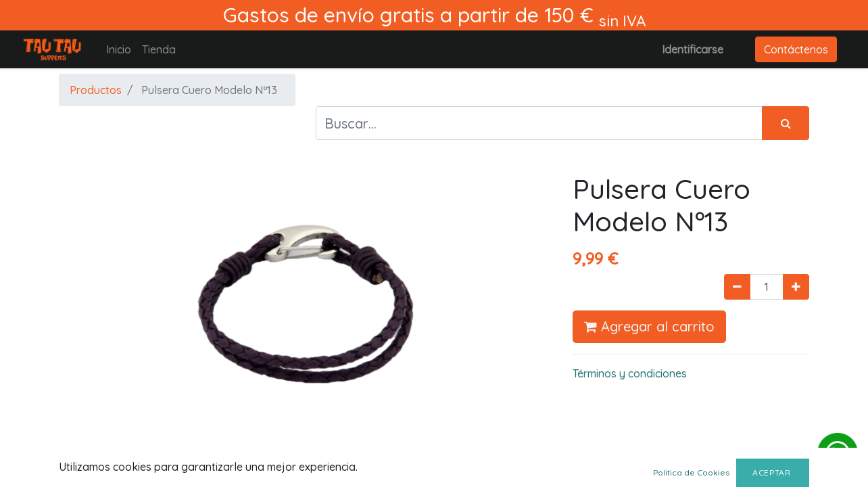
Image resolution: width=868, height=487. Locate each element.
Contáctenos (796, 49)
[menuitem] (119, 49)
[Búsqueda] (786, 123)
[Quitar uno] (737, 287)
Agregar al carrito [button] (649, 326)
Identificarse (693, 49)
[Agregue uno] (796, 287)
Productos (96, 90)
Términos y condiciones (630, 373)
